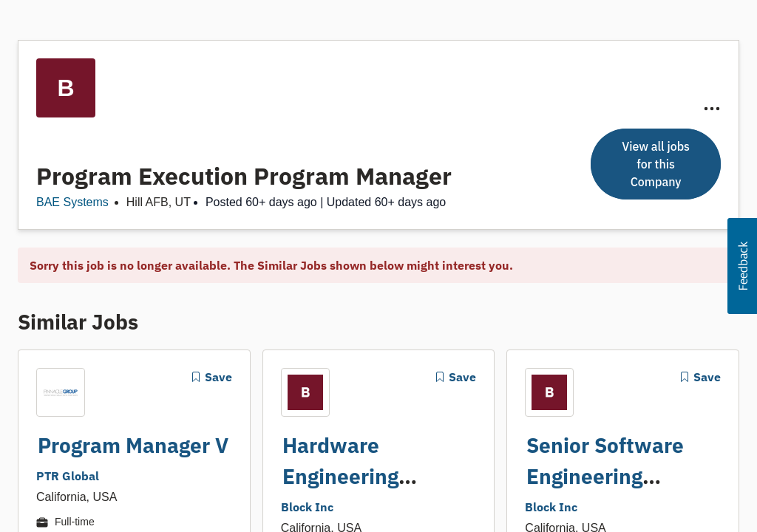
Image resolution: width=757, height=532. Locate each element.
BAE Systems (72, 202)
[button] (742, 266)
